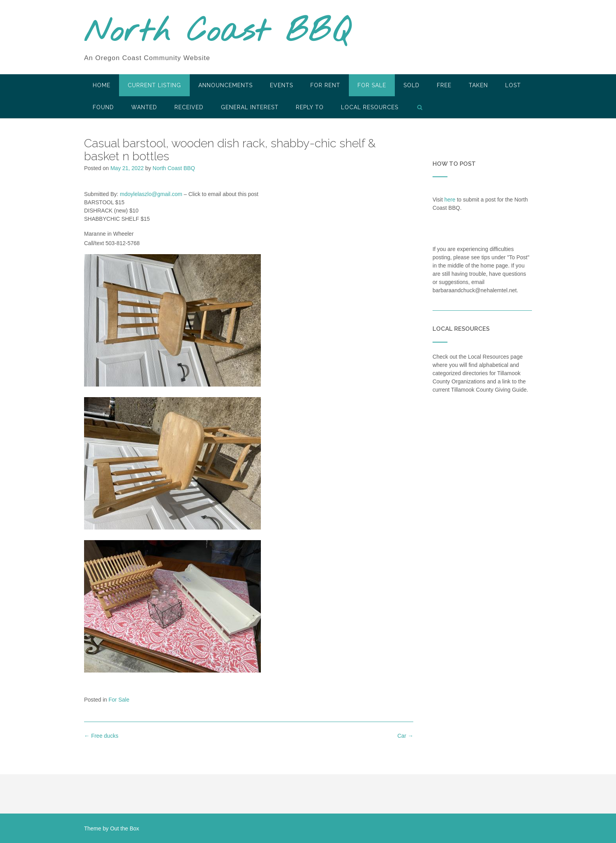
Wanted (144, 107)
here (450, 200)
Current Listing (154, 85)
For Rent (325, 85)
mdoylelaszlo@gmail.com (151, 194)
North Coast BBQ (217, 33)
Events (281, 85)
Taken (478, 85)
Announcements (225, 85)
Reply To (310, 107)
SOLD (412, 85)
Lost (513, 85)
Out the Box (125, 828)
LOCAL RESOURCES (370, 107)
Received (189, 107)
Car (405, 736)
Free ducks (101, 736)
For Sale (372, 85)
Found (103, 107)
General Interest (250, 107)
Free (444, 85)
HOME (102, 85)
